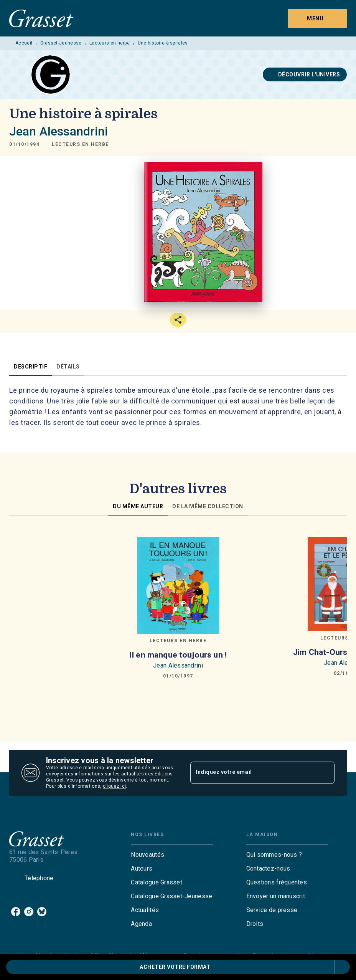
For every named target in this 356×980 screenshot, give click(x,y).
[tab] (30, 367)
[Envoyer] (325, 773)
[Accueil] (41, 18)
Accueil (24, 43)
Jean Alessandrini (59, 131)
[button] (305, 74)
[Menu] (317, 18)
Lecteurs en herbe (110, 43)
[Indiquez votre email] (253, 773)
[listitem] (16, 912)
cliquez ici (114, 786)
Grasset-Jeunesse (61, 43)
